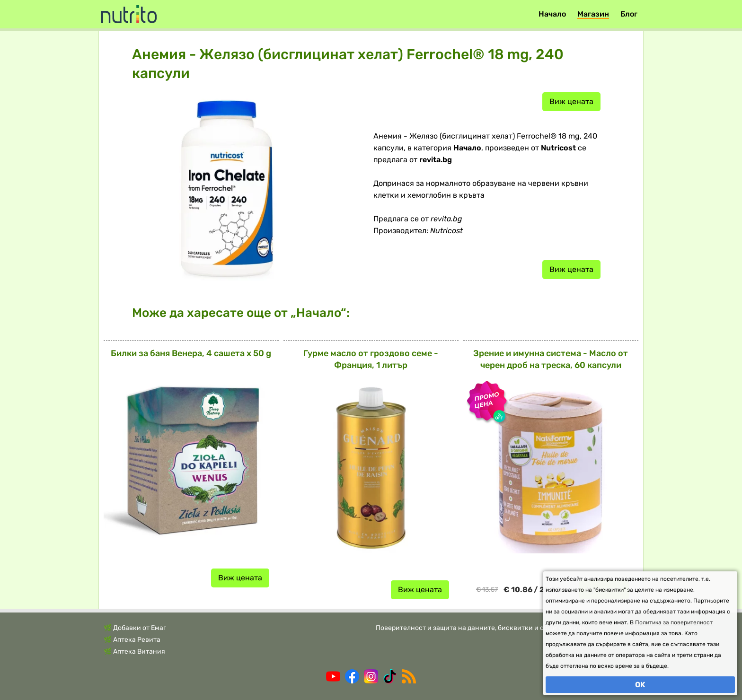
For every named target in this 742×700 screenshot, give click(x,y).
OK (640, 685)
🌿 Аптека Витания (134, 652)
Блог (629, 14)
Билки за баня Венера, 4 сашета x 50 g (191, 353)
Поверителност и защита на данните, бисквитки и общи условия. (481, 628)
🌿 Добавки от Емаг (135, 628)
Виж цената (571, 101)
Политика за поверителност (674, 622)
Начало (552, 14)
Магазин (593, 14)
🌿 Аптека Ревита (132, 640)
